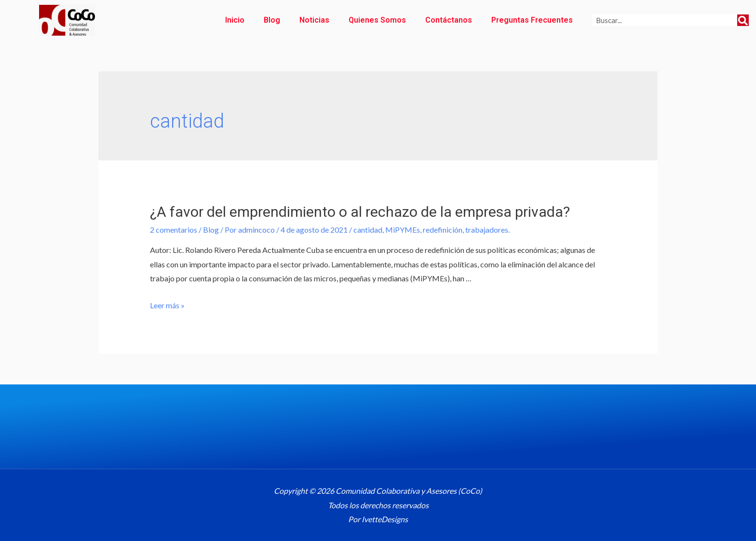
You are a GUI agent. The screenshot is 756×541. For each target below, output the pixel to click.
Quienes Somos (377, 20)
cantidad (368, 230)
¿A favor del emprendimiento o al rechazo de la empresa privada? (360, 212)
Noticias (314, 20)
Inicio (235, 20)
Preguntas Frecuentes (532, 20)
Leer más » (167, 305)
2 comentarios (174, 230)
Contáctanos (449, 20)
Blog (272, 20)
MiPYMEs (403, 230)
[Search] (743, 20)
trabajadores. (487, 230)
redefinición (443, 230)
